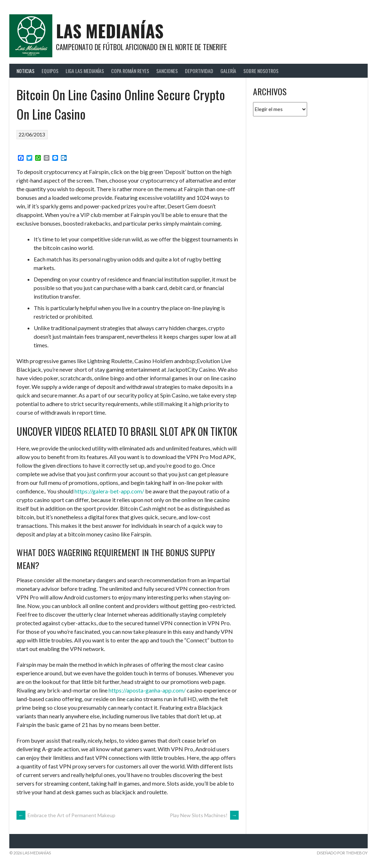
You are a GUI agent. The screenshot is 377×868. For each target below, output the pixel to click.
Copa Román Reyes (130, 71)
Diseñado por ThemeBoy (342, 853)
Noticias (25, 71)
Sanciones (167, 71)
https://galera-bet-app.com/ (109, 491)
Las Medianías (110, 31)
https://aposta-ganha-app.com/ (147, 690)
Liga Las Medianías (85, 71)
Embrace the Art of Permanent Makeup (66, 815)
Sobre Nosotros (261, 71)
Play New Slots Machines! (204, 815)
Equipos (50, 71)
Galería (228, 71)
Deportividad (199, 71)
